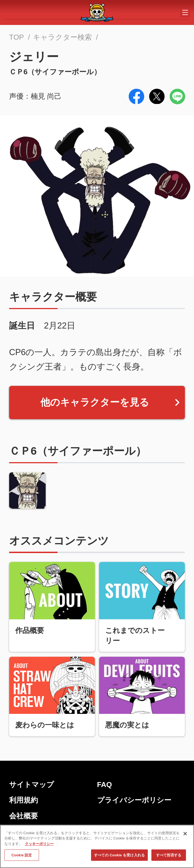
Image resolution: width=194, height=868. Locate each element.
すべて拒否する (169, 856)
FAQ (105, 785)
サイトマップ (32, 785)
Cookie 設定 (22, 856)
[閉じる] (185, 835)
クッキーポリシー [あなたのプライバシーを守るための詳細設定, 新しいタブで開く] (39, 845)
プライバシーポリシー (134, 800)
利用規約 (24, 800)
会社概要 (24, 816)
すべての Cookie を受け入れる (119, 856)
